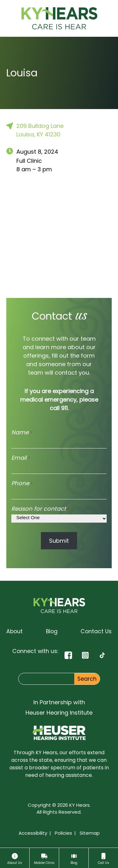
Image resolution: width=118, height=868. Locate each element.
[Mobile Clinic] (44, 858)
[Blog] (74, 858)
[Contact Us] (96, 631)
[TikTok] (102, 655)
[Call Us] (103, 858)
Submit (59, 541)
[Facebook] (68, 655)
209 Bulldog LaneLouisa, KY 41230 (35, 130)
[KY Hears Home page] (59, 18)
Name (21, 432)
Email (20, 458)
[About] (15, 858)
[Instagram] (85, 655)
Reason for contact (40, 509)
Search (87, 679)
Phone (22, 483)
